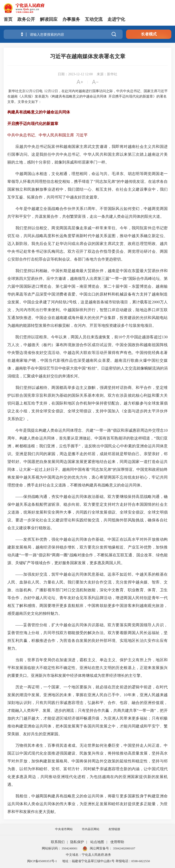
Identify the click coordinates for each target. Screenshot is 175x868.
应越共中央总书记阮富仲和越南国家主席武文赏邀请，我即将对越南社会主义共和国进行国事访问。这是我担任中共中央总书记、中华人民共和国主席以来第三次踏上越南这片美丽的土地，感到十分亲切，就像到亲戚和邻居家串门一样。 (87, 154)
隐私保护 (77, 842)
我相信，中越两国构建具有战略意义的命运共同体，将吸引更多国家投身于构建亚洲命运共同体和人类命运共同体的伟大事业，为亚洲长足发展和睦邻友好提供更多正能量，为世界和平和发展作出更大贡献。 (87, 804)
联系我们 (58, 842)
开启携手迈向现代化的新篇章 (33, 124)
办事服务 (71, 19)
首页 (8, 19)
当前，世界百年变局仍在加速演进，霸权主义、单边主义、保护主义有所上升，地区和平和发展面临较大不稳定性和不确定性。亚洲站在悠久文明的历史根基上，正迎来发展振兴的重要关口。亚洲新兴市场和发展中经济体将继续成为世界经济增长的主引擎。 (87, 668)
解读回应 (49, 19)
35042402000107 (124, 848)
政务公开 (26, 19)
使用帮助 (117, 842)
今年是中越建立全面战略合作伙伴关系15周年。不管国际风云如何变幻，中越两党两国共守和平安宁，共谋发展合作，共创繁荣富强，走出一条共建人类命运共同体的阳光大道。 (87, 213)
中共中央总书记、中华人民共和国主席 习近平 (47, 135)
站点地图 (97, 842)
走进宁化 (116, 19)
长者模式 (149, 34)
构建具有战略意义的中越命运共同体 (39, 112)
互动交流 (94, 19)
